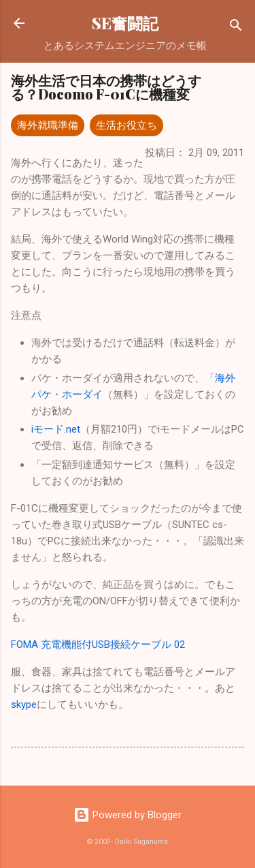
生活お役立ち (126, 125)
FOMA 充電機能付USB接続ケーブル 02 (98, 645)
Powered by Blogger (128, 815)
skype (24, 704)
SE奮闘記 (125, 23)
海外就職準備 (48, 125)
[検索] (236, 28)
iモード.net (56, 429)
